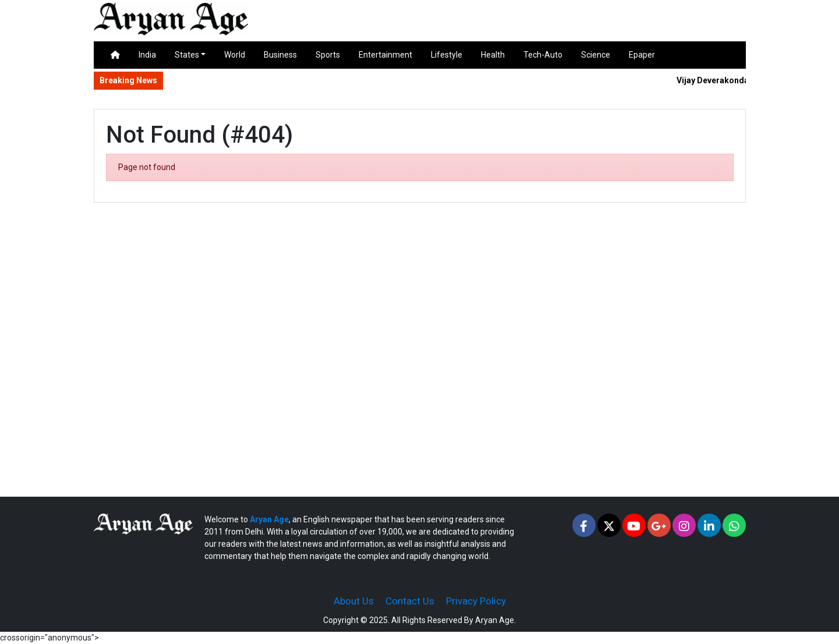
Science (596, 55)
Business (280, 55)
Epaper (642, 55)
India (147, 55)
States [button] (187, 55)
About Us (354, 601)
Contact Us (410, 601)
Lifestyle (447, 55)
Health (493, 55)
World (235, 55)
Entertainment (385, 55)
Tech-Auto (543, 55)
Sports (328, 55)
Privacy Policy (476, 601)
